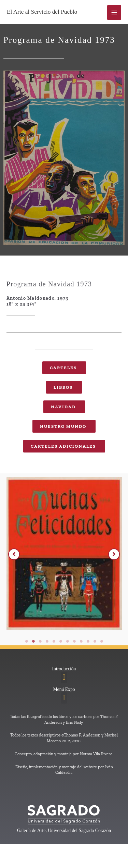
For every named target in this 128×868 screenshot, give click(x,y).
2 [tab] (33, 641)
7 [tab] (68, 641)
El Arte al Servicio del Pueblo (42, 12)
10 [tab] (88, 641)
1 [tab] (27, 641)
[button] (14, 554)
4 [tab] (47, 641)
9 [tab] (81, 641)
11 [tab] (95, 641)
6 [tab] (61, 641)
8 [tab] (74, 641)
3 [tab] (40, 641)
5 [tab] (54, 641)
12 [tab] (102, 641)
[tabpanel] (64, 555)
